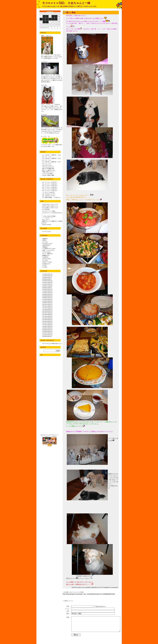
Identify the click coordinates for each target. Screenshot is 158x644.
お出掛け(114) (46, 264)
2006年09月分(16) (47, 330)
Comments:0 (115, 587)
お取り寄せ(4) (46, 245)
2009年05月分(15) (47, 276)
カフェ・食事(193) (47, 254)
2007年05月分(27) (47, 316)
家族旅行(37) (46, 255)
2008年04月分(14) (47, 298)
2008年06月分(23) (47, 294)
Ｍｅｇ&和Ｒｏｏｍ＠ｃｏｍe (50, 208)
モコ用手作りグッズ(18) (49, 249)
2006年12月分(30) (47, 325)
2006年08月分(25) (47, 331)
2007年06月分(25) (47, 315)
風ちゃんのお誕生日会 (48, 169)
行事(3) (44, 240)
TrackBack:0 (107, 587)
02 (47, 16)
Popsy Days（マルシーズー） (51, 204)
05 (56, 16)
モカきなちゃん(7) (47, 244)
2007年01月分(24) (47, 323)
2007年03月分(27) (47, 320)
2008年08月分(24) (47, 291)
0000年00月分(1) (47, 336)
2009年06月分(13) (47, 274)
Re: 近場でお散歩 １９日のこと (52, 197)
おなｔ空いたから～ (48, 165)
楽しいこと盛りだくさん (49, 170)
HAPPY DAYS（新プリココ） (51, 206)
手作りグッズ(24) (47, 262)
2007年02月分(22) (47, 321)
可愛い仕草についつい (48, 172)
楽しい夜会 (71, 12)
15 (44, 22)
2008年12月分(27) (47, 284)
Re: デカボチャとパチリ (49, 194)
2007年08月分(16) (47, 311)
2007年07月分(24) (47, 313)
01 (44, 16)
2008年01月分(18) (47, 303)
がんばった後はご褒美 (48, 175)
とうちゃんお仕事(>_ (48, 174)
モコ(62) (45, 267)
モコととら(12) (47, 252)
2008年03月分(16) (47, 299)
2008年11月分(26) (47, 286)
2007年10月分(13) (47, 308)
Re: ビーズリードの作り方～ (50, 182)
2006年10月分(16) (47, 328)
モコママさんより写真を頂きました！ (52, 343)
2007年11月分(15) (47, 306)
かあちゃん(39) (47, 259)
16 (47, 22)
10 (50, 19)
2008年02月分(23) (47, 301)
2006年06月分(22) (47, 335)
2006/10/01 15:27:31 (97, 587)
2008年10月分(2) (47, 288)
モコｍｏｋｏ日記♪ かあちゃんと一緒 (66, 3)
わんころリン (46, 220)
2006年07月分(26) (47, 333)
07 (41, 19)
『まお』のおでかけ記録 (49, 216)
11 (53, 19)
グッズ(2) (45, 260)
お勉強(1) (45, 247)
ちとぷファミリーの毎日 (49, 211)
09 (47, 19)
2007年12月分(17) (47, 304)
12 (56, 19)
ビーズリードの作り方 (49, 192)
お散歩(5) (45, 239)
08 (44, 19)
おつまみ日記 (46, 209)
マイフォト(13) (47, 232)
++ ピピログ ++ (47, 218)
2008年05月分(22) (47, 296)
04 (53, 16)
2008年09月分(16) (47, 289)
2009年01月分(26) (47, 283)
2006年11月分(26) (47, 326)
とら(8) (44, 265)
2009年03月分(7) (47, 279)
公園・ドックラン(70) (48, 250)
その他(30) (45, 257)
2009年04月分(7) (47, 278)
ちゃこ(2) (45, 242)
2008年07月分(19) (47, 293)
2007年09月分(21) (47, 310)
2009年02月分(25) (47, 281)
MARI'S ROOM (47, 225)
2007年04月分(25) (47, 318)
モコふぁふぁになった (48, 167)
